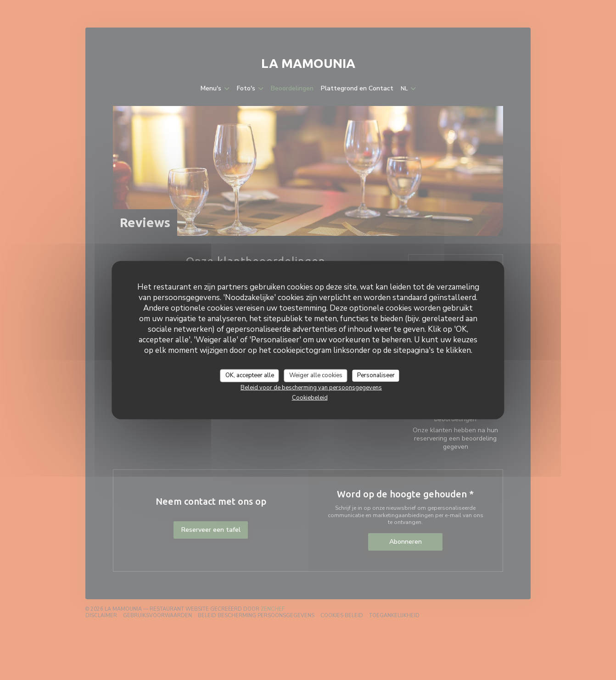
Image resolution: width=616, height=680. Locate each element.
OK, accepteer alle (250, 375)
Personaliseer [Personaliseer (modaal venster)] (376, 375)
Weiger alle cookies (316, 375)
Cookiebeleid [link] (310, 397)
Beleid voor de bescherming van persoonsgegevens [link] (311, 387)
